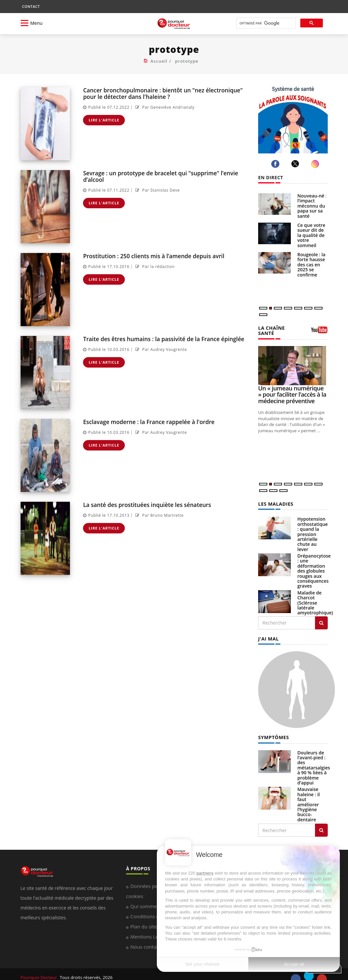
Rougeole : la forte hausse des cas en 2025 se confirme (311, 265)
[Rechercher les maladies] (321, 617)
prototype (187, 61)
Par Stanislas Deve (157, 190)
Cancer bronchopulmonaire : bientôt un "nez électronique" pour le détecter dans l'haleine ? (162, 93)
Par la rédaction (154, 266)
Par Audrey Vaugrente (160, 349)
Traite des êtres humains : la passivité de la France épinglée (162, 339)
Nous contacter (148, 940)
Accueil (159, 61)
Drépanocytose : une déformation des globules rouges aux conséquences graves (314, 565)
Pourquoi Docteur (39, 971)
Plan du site (144, 920)
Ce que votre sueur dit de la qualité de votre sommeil (311, 235)
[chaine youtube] (319, 329)
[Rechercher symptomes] (321, 824)
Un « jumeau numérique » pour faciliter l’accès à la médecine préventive (292, 389)
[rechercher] (265, 23)
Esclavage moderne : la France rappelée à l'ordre (148, 422)
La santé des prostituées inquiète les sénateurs (146, 505)
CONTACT (31, 6)
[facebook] (276, 164)
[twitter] (296, 164)
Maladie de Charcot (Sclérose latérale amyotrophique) (315, 597)
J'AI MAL (268, 632)
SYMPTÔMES (273, 731)
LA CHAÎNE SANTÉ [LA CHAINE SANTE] (279, 328)
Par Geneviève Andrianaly (164, 107)
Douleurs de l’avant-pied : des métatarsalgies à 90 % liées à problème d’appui (314, 761)
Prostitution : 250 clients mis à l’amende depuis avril (152, 256)
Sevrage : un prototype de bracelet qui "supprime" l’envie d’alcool (159, 176)
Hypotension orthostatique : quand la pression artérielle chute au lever (313, 528)
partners (205, 873)
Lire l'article (104, 119)
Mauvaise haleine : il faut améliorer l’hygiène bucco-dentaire (309, 798)
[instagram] (316, 164)
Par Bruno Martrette (159, 515)
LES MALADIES (275, 498)
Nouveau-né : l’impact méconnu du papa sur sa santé (312, 206)
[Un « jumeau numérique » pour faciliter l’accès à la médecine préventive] (293, 360)
